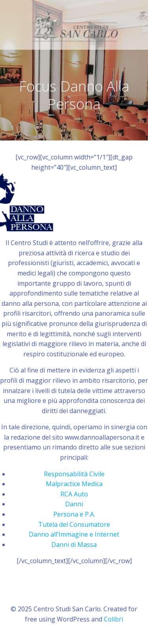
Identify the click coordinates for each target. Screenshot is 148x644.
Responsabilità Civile (74, 474)
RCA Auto (74, 494)
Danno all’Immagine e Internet (74, 534)
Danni (74, 504)
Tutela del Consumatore (74, 524)
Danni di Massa (74, 545)
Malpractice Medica (74, 484)
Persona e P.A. (74, 514)
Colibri (113, 619)
